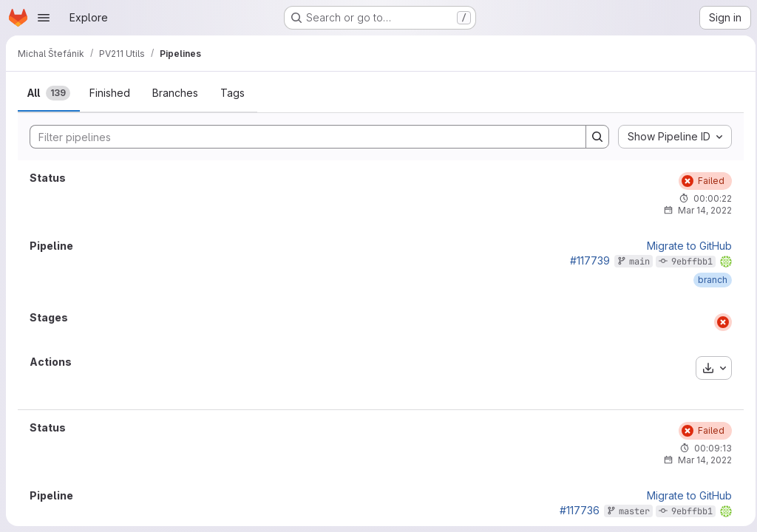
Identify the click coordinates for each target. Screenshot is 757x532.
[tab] (49, 93)
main (635, 262)
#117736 (575, 510)
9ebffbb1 (688, 262)
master (630, 511)
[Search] (298, 137)
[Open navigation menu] (44, 18)
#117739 (585, 260)
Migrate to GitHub (685, 246)
